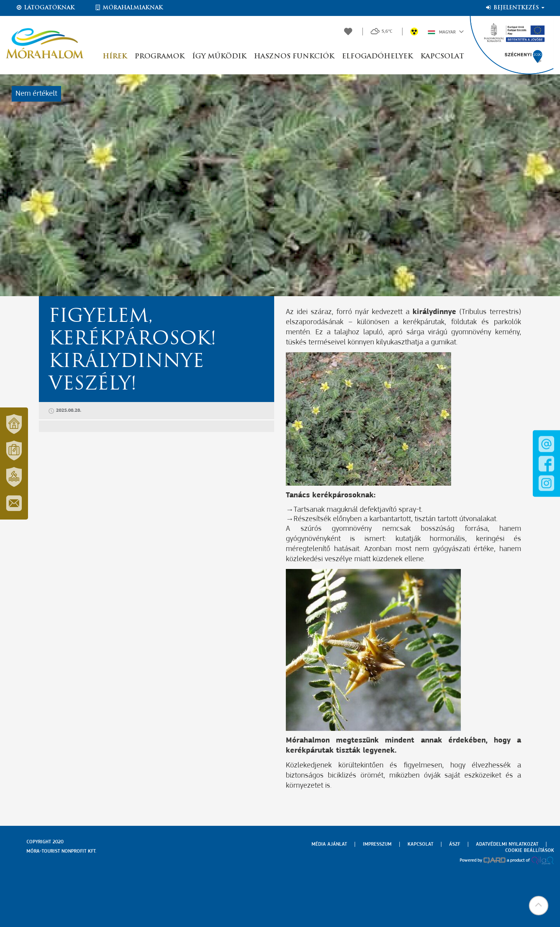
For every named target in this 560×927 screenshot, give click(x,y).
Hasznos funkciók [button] (294, 57)
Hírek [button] (115, 57)
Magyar (446, 32)
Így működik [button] (219, 57)
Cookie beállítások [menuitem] (530, 851)
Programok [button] (159, 57)
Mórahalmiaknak (129, 8)
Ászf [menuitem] (455, 844)
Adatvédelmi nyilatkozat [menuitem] (507, 844)
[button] (539, 906)
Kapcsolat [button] (442, 57)
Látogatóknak (45, 8)
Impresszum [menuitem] (377, 844)
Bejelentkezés (515, 8)
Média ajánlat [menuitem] (329, 844)
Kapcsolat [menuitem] (420, 844)
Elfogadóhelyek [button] (377, 57)
